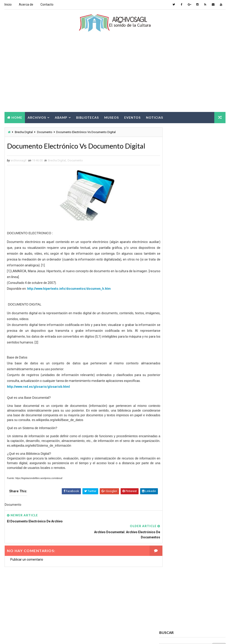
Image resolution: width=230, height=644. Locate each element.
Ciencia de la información (179, 488)
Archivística (170, 472)
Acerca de (26, 4)
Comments (214, 296)
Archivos (37, 117)
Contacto (47, 4)
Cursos (200, 496)
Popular (192, 296)
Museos (112, 117)
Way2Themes (43, 636)
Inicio (8, 4)
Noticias (155, 117)
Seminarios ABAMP (174, 559)
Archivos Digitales (174, 449)
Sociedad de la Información (180, 567)
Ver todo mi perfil (171, 233)
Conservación (171, 496)
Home (17, 117)
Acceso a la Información (178, 433)
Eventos (132, 117)
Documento (45, 132)
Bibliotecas (87, 117)
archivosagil (173, 227)
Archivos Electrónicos (177, 456)
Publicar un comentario (27, 549)
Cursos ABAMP (171, 504)
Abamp (61, 117)
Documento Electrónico (178, 519)
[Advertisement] (115, 76)
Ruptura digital (172, 551)
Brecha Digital (24, 132)
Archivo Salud (171, 441)
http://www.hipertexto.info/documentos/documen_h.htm (69, 289)
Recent (170, 296)
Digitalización (171, 511)
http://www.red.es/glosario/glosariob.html (38, 387)
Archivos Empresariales (178, 464)
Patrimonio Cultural (176, 543)
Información (195, 527)
